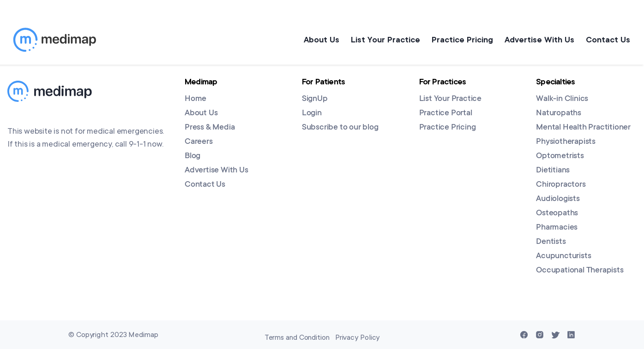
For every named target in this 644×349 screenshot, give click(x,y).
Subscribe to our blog (340, 128)
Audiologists (558, 199)
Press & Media (210, 128)
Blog (193, 156)
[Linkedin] (571, 335)
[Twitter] (555, 335)
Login (312, 113)
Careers (199, 142)
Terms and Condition (297, 337)
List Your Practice (379, 40)
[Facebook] (524, 335)
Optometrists (560, 156)
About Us (312, 40)
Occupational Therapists (580, 271)
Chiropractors (561, 185)
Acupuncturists (563, 256)
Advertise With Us (537, 40)
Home (196, 99)
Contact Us (608, 40)
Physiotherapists (566, 142)
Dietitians (553, 171)
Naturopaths (559, 113)
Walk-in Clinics (562, 99)
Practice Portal (446, 113)
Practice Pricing (458, 40)
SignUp (315, 99)
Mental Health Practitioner (583, 128)
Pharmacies (557, 228)
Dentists (551, 242)
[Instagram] (540, 335)
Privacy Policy (358, 337)
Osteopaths (557, 213)
